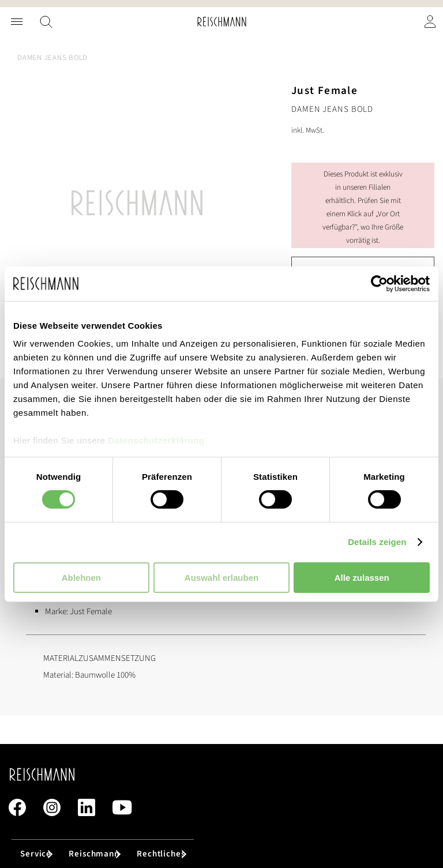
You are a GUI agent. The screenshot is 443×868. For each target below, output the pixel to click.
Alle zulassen (362, 578)
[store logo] (222, 22)
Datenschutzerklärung (156, 440)
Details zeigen (377, 542)
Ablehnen (81, 578)
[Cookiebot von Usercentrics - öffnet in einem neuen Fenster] (379, 283)
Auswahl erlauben (221, 578)
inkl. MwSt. (308, 130)
